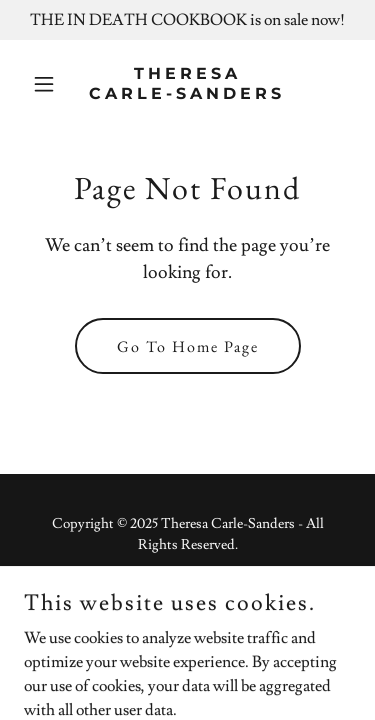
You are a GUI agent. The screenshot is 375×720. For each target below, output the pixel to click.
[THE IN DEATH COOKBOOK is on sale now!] (187, 20)
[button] (48, 84)
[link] (187, 94)
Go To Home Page (188, 346)
